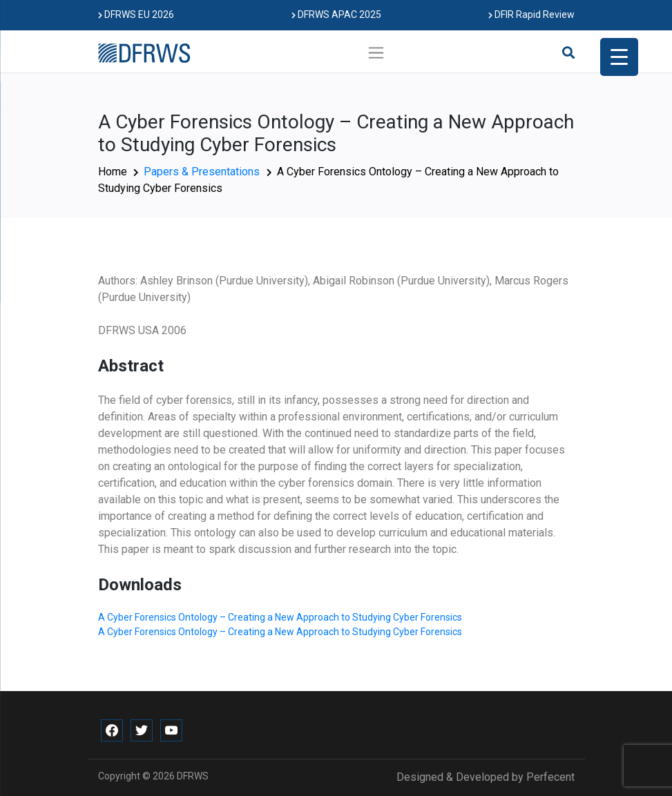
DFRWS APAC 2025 (336, 14)
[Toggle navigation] (376, 52)
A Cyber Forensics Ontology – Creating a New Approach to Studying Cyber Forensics (280, 617)
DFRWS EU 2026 (136, 14)
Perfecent (550, 777)
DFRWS (193, 776)
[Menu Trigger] (619, 57)
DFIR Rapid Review (531, 14)
